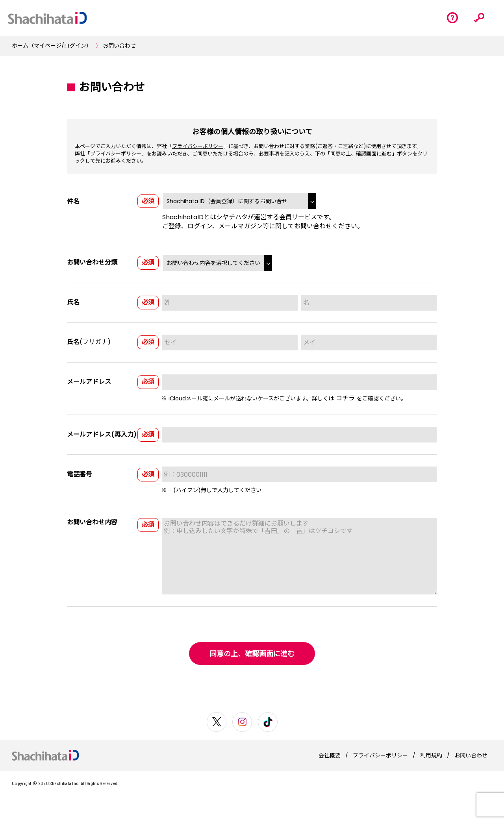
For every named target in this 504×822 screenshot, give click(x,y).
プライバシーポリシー (198, 146)
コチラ (345, 398)
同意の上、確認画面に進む (252, 654)
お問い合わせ (119, 46)
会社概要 (330, 755)
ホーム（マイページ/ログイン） (52, 46)
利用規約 (431, 755)
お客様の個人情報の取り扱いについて (252, 132)
